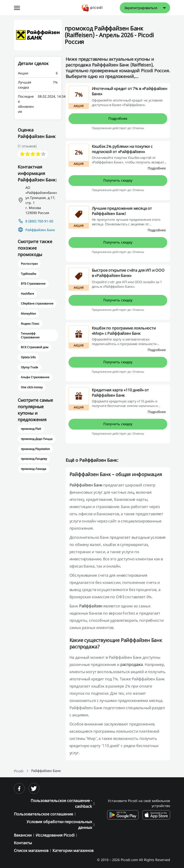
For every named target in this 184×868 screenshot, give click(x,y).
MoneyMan (28, 314)
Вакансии (23, 835)
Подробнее (118, 118)
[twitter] (34, 788)
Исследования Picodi (55, 835)
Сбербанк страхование (37, 303)
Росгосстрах (29, 264)
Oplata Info (28, 357)
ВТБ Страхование (33, 284)
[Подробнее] (157, 168)
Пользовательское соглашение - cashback (61, 803)
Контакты (23, 843)
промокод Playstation (35, 449)
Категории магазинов (73, 850)
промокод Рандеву (34, 459)
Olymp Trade (29, 367)
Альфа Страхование (35, 377)
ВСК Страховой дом (35, 347)
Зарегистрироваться (141, 8)
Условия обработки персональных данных (59, 825)
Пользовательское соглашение (43, 814)
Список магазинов (31, 850)
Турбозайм (29, 274)
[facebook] (19, 788)
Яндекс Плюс (30, 324)
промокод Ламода (34, 469)
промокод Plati (31, 429)
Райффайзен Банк (40, 230)
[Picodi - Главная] (92, 8)
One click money (32, 387)
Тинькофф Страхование (30, 335)
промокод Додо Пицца (37, 439)
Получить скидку (118, 180)
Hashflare (27, 294)
